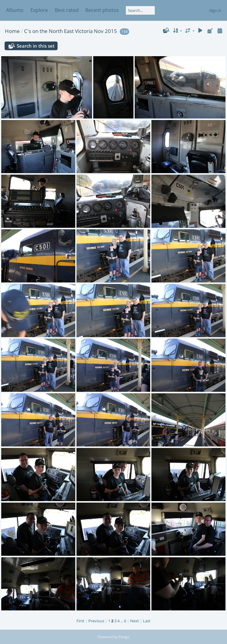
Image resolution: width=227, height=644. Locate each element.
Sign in (215, 10)
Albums (15, 10)
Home (12, 31)
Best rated (67, 10)
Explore (39, 10)
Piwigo (124, 637)
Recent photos (102, 10)
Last (147, 621)
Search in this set (36, 46)
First (80, 621)
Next (135, 621)
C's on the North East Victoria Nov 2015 (71, 31)
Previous (96, 621)
